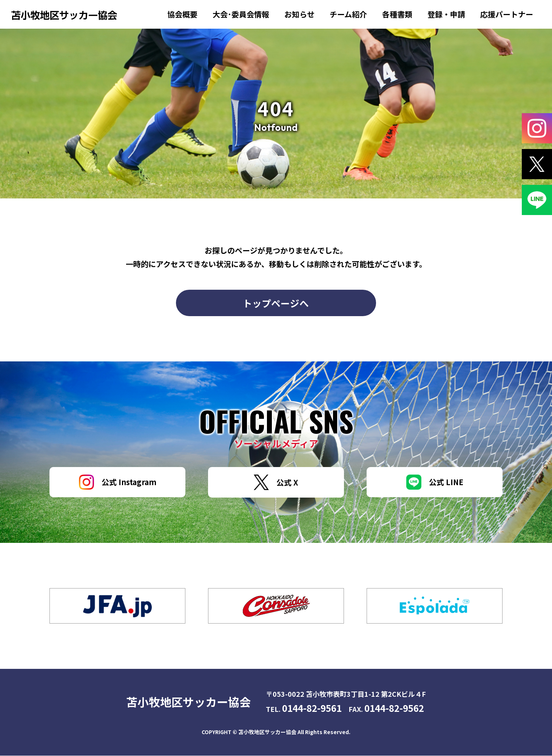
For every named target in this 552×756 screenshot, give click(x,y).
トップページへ (276, 303)
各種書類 (397, 14)
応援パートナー (507, 14)
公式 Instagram (118, 482)
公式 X (276, 483)
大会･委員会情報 (241, 14)
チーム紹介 (348, 14)
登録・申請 (446, 14)
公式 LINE (435, 482)
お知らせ (299, 14)
